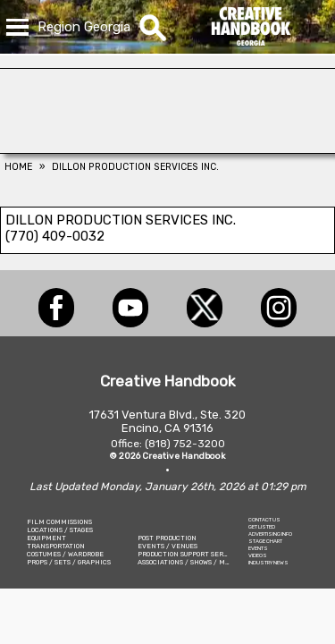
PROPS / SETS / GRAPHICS (69, 562)
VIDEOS (258, 555)
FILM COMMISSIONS (59, 522)
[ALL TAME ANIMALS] (167, 148)
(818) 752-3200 (185, 444)
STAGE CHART (265, 541)
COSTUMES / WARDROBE (65, 554)
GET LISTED (262, 527)
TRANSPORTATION (56, 546)
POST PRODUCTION (167, 538)
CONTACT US (264, 520)
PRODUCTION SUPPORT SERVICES (190, 554)
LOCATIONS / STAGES (60, 530)
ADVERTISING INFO (270, 534)
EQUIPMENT (46, 538)
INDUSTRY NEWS (268, 563)
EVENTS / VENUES (167, 546)
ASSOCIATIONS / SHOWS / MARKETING (198, 562)
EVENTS (258, 548)
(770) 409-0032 (55, 236)
